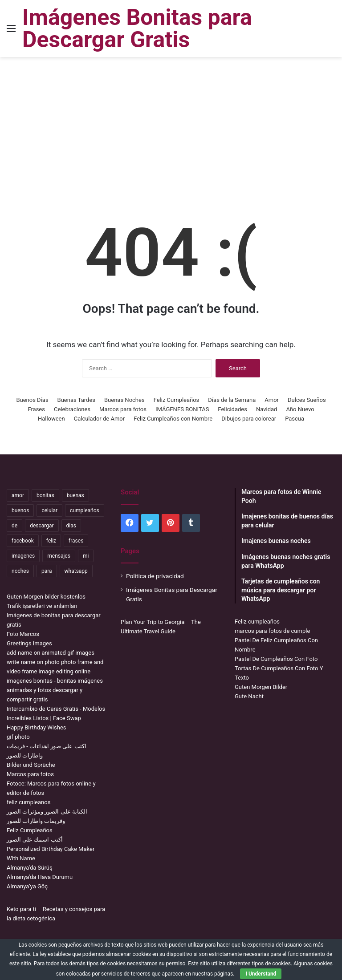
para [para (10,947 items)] (47, 571)
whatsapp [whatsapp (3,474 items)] (76, 571)
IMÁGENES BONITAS (182, 409)
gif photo (18, 737)
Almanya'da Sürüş (30, 868)
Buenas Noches (124, 400)
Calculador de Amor (99, 419)
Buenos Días (32, 400)
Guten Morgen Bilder (261, 687)
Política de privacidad (155, 576)
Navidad (267, 409)
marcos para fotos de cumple (272, 631)
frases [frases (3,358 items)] (76, 541)
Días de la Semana (232, 400)
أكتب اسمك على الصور (35, 840)
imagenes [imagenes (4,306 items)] (23, 556)
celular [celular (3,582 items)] (49, 510)
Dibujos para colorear (249, 419)
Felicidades (232, 409)
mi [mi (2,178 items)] (86, 556)
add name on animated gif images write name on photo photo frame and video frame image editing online (55, 662)
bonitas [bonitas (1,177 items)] (45, 495)
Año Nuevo (300, 409)
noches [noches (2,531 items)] (20, 571)
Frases (36, 409)
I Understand (261, 974)
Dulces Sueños (307, 400)
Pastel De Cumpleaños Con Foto (276, 659)
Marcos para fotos (123, 409)
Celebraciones (72, 409)
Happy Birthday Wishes (37, 727)
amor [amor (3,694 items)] (18, 495)
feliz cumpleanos (28, 802)
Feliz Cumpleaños (177, 400)
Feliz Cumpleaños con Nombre (173, 419)
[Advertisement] (171, 128)
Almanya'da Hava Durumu (40, 877)
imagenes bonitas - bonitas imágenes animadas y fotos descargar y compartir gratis (55, 690)
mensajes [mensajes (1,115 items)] (59, 556)
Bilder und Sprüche (31, 765)
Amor (272, 400)
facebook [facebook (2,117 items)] (23, 541)
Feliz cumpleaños (257, 622)
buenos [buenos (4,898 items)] (20, 510)
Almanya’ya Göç (27, 886)
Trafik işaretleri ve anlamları (42, 606)
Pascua (295, 419)
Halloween (51, 419)
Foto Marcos (23, 634)
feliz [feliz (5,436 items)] (51, 541)
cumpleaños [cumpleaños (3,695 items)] (85, 510)
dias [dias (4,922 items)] (71, 526)
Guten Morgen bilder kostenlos (46, 597)
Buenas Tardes (76, 400)
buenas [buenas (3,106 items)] (75, 495)
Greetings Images (29, 643)
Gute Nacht (249, 696)
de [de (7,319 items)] (14, 526)
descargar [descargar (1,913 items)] (42, 526)
